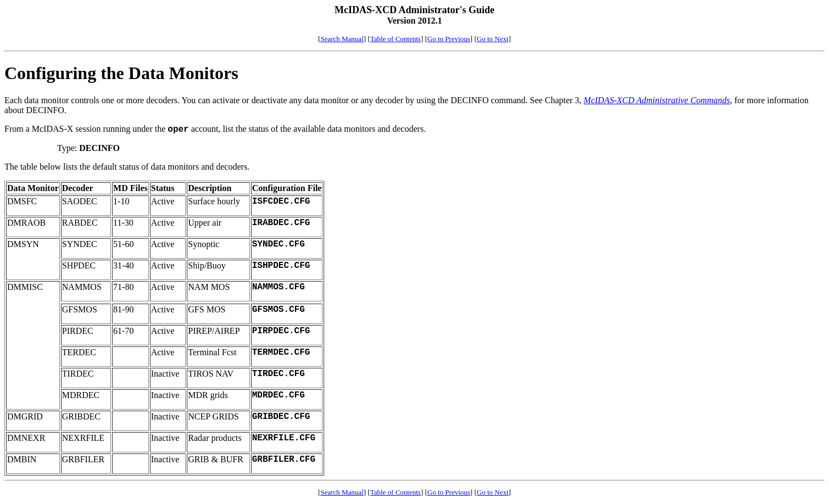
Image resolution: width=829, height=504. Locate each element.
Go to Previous (449, 39)
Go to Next (493, 39)
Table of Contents (396, 39)
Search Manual (342, 39)
